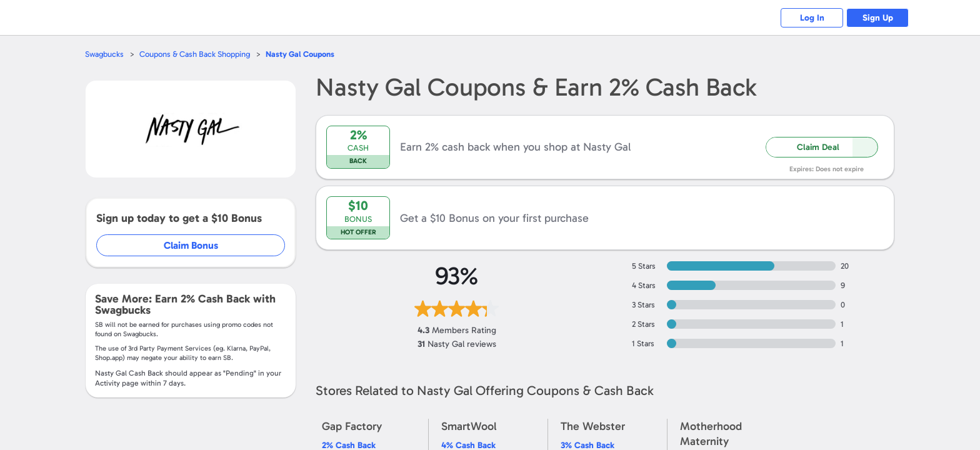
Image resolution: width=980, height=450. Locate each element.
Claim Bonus (191, 245)
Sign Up (878, 18)
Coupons (300, 54)
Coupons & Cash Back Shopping (195, 54)
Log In (812, 18)
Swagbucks (104, 54)
